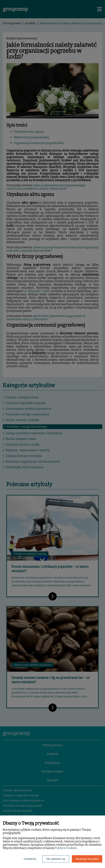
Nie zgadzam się (56, 859)
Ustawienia (30, 859)
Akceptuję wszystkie (87, 859)
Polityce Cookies (66, 848)
